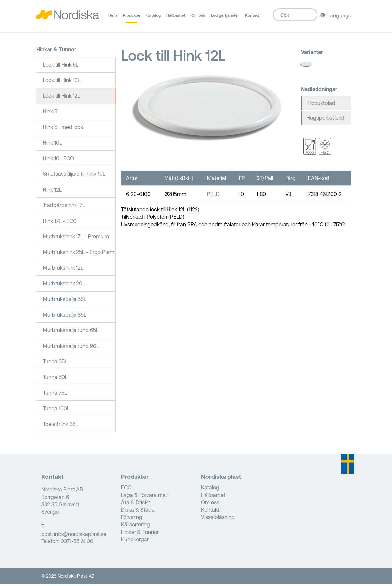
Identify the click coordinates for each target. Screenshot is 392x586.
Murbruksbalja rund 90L (71, 347)
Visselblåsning (218, 519)
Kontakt (252, 18)
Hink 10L (52, 144)
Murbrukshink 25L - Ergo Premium (80, 254)
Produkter (132, 18)
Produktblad (321, 105)
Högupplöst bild (325, 119)
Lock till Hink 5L (61, 66)
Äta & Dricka (136, 504)
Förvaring (132, 519)
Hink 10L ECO (58, 160)
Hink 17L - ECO (60, 222)
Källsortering (136, 526)
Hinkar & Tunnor (56, 51)
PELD (213, 195)
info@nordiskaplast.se (80, 536)
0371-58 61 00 (77, 543)
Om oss (198, 18)
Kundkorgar (135, 541)
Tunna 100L (56, 410)
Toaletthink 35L (60, 425)
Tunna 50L (55, 379)
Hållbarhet (176, 18)
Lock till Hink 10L (62, 82)
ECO (126, 489)
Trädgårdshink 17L (64, 207)
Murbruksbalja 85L (65, 316)
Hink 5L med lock (63, 129)
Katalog (153, 18)
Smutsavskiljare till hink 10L (74, 175)
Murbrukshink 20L (64, 285)
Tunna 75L (55, 394)
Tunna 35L (55, 363)
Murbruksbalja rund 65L (71, 332)
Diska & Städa (138, 511)
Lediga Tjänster (225, 18)
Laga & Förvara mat (144, 497)
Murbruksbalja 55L (65, 300)
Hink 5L (51, 113)
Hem (113, 18)
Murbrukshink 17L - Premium (76, 238)
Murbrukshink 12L (63, 269)
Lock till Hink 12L (61, 97)
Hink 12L (52, 191)
